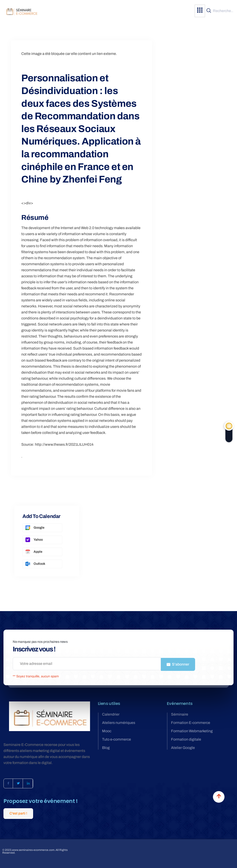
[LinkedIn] (28, 782)
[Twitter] (18, 782)
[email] (87, 664)
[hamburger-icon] (200, 11)
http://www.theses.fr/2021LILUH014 (64, 444)
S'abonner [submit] (178, 664)
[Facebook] (8, 782)
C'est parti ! (18, 812)
